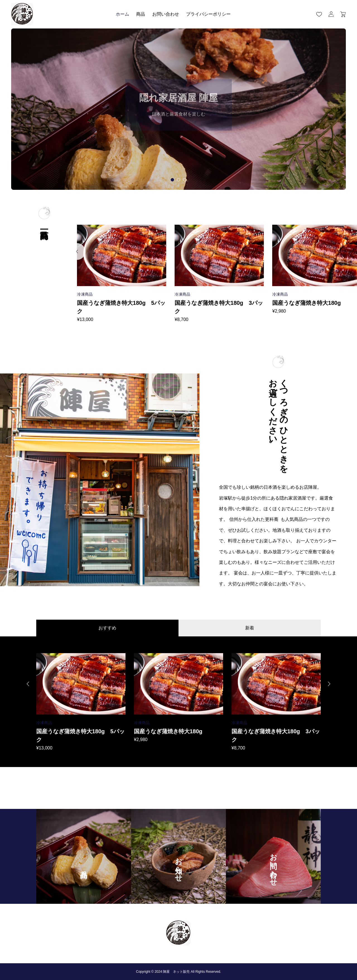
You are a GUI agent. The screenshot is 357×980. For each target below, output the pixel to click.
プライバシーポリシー (208, 14)
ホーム (122, 14)
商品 (141, 14)
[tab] (172, 180)
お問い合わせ (166, 14)
